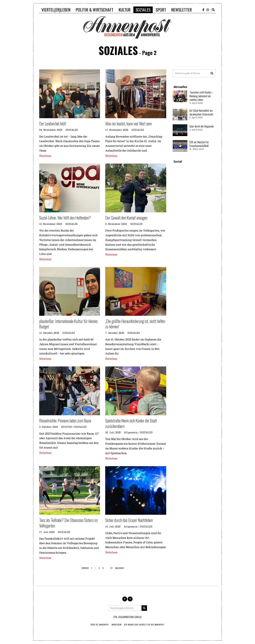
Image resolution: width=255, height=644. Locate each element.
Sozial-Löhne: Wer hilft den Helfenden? (65, 218)
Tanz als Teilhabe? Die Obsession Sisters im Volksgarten (68, 523)
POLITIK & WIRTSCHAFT (94, 10)
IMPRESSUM (117, 625)
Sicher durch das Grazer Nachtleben (129, 520)
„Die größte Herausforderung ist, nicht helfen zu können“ (135, 324)
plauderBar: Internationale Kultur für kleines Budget (68, 324)
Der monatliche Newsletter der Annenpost (144, 625)
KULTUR (124, 10)
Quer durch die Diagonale (202, 126)
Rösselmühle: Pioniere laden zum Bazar (65, 421)
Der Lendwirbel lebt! (53, 123)
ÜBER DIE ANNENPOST (100, 625)
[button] (212, 73)
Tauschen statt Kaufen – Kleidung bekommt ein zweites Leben (201, 96)
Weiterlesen (45, 156)
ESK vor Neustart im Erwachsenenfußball (199, 144)
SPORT (161, 10)
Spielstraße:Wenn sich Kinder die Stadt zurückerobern (131, 423)
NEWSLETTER (181, 10)
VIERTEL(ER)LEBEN (56, 10)
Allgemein (131, 432)
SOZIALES (143, 10)
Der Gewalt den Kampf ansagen (126, 218)
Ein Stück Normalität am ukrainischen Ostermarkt (201, 112)
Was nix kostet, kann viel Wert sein (128, 123)
